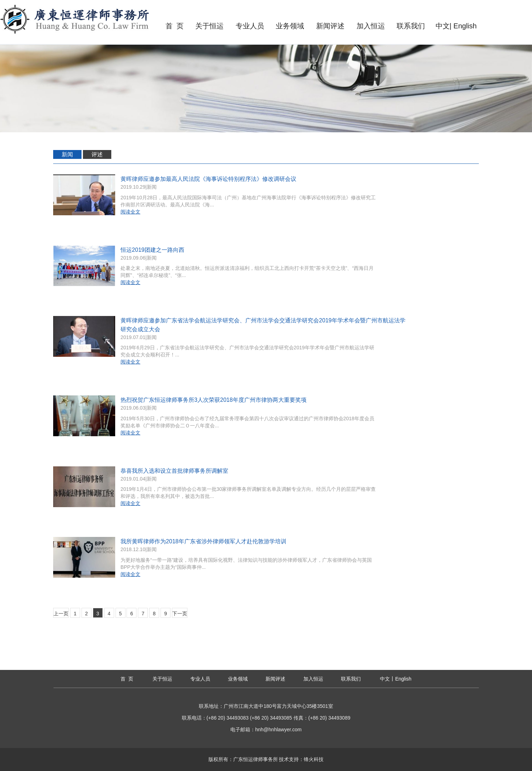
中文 (443, 26)
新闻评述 (330, 26)
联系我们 (411, 26)
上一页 (61, 614)
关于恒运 (209, 26)
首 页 (175, 26)
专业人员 (250, 26)
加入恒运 (371, 26)
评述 (97, 154)
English (465, 26)
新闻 (67, 154)
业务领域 (290, 26)
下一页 (180, 614)
